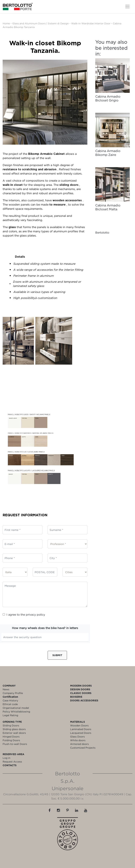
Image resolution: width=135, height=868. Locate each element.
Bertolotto (102, 232)
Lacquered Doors (81, 733)
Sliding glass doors (14, 729)
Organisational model (16, 708)
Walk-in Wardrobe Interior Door (91, 23)
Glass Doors (77, 737)
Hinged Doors (11, 737)
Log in (7, 758)
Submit (57, 655)
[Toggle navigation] (127, 7)
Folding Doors (11, 740)
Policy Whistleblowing (16, 712)
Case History (10, 700)
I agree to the (24, 615)
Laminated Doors (81, 729)
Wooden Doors (79, 725)
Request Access (12, 762)
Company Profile (13, 693)
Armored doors (79, 744)
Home (6, 23)
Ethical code (10, 704)
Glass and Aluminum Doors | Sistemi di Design (41, 23)
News (6, 689)
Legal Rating (10, 715)
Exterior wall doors (14, 733)
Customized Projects (83, 748)
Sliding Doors (11, 725)
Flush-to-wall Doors (15, 744)
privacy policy (35, 615)
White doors (78, 740)
